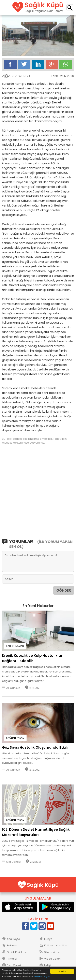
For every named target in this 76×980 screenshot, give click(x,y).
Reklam (12, 946)
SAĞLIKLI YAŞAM (15, 738)
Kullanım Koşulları (56, 946)
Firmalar (12, 959)
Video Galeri (52, 959)
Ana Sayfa (13, 939)
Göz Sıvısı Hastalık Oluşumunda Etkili (35, 747)
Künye (48, 939)
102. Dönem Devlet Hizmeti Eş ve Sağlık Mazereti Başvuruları (36, 832)
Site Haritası (52, 952)
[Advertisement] (38, 489)
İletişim (49, 965)
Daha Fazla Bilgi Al (42, 976)
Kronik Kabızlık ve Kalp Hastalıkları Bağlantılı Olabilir (33, 658)
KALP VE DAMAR (15, 646)
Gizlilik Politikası (17, 952)
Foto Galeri (14, 965)
